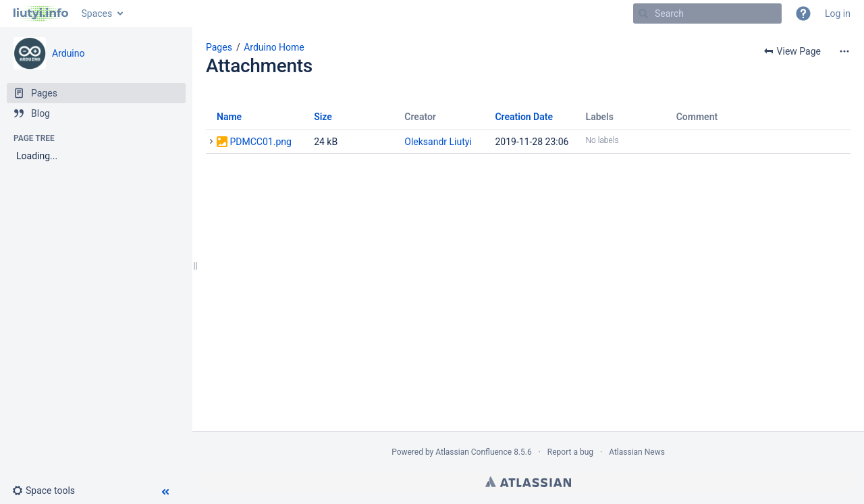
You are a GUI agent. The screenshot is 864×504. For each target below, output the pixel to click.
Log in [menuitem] (838, 13)
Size (323, 117)
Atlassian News (637, 452)
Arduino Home (274, 47)
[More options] (844, 51)
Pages (219, 47)
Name (229, 117)
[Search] (643, 13)
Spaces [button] (97, 13)
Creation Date (524, 117)
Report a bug (570, 452)
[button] (803, 13)
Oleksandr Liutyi (438, 142)
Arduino (68, 53)
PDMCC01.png (260, 142)
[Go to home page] (41, 13)
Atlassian (528, 482)
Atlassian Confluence (474, 452)
